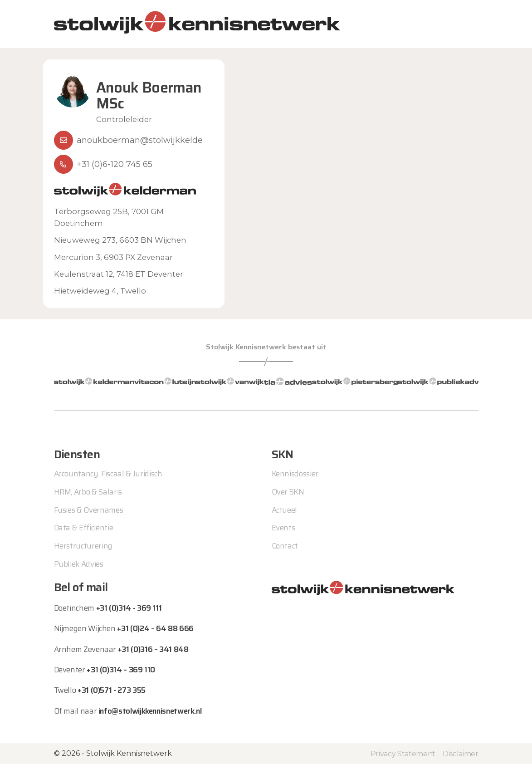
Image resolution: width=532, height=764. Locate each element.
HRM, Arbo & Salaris (88, 492)
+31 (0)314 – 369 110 (121, 670)
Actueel (285, 510)
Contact (285, 546)
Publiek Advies (79, 564)
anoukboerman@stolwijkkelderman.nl (155, 140)
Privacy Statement (403, 754)
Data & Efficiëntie (84, 528)
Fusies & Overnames (89, 510)
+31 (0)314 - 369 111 (129, 608)
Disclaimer (461, 754)
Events (283, 528)
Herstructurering (83, 546)
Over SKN (288, 492)
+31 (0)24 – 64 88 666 (155, 628)
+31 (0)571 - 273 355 (112, 690)
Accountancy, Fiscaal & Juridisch (108, 474)
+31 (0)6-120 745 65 (115, 164)
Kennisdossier (295, 474)
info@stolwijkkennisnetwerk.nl (150, 711)
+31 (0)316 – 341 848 (153, 649)
